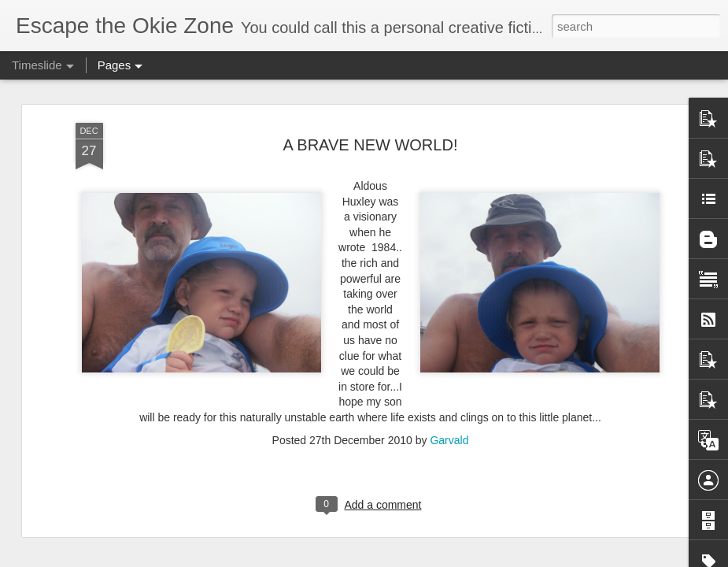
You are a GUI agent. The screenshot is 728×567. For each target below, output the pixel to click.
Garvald (449, 303)
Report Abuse (459, 558)
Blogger (414, 558)
